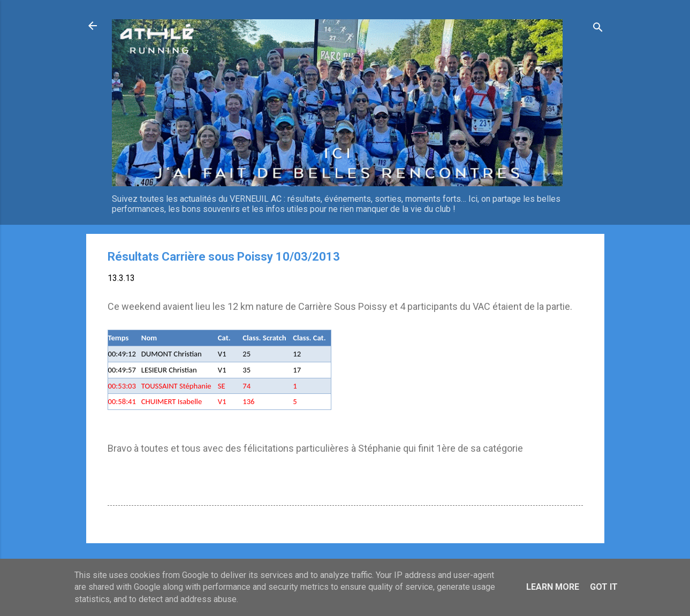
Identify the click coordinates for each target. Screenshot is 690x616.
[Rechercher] (598, 29)
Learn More (553, 587)
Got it (604, 587)
